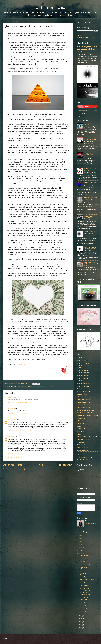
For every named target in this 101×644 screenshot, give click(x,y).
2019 (81, 544)
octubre (83, 562)
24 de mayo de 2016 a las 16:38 (18, 402)
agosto (83, 568)
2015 (81, 616)
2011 (81, 628)
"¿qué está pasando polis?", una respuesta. (89, 594)
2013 (81, 622)
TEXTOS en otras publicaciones (87, 453)
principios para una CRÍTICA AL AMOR (89, 598)
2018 (81, 547)
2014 (81, 619)
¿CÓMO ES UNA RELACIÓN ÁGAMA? (90, 154)
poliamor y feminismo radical (91, 183)
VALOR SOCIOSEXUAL (46, 386)
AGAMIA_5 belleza (82, 375)
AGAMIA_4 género (82, 373)
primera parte (20, 364)
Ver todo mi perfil (91, 524)
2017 (81, 550)
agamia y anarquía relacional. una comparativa (90, 233)
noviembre (84, 559)
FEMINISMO (81, 423)
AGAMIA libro (81, 360)
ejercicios (80, 418)
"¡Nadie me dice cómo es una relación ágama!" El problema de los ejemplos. (91, 217)
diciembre (84, 556)
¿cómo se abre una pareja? (89, 579)
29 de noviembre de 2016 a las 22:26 (19, 430)
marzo (83, 606)
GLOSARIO (80, 429)
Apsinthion (12, 408)
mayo (82, 577)
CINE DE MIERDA (82, 397)
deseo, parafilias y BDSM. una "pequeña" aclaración (91, 264)
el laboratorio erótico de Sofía (86, 421)
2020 (81, 541)
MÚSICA (79, 434)
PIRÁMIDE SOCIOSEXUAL (84, 439)
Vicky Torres (12, 420)
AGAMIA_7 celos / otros (84, 383)
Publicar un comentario (14, 457)
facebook (82, 22)
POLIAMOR (80, 442)
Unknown (11, 437)
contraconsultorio (83, 402)
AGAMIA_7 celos (82, 381)
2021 (81, 538)
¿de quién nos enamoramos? (85, 589)
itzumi (10, 397)
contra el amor (50, 7)
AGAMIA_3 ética (82, 370)
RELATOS (80, 445)
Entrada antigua (66, 465)
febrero (83, 609)
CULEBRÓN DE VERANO (84, 410)
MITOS (79, 431)
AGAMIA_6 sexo (82, 378)
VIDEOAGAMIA (81, 460)
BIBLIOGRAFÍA (81, 394)
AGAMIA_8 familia (82, 386)
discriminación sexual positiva (86, 415)
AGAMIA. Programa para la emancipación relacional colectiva (87, 49)
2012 (81, 625)
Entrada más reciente (12, 465)
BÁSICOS (79, 389)
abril (82, 603)
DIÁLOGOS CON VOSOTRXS (85, 413)
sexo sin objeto (82, 447)
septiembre (84, 565)
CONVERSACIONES (83, 407)
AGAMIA (86, 124)
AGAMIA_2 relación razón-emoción (85, 367)
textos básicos (81, 450)
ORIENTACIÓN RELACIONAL (30, 386)
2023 (81, 535)
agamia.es (80, 35)
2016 (81, 553)
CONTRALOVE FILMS (83, 405)
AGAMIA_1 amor (16, 386)
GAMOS (79, 426)
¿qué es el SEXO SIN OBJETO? (90, 169)
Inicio (41, 465)
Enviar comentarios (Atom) (20, 469)
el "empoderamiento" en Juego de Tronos (91, 139)
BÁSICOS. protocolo (83, 391)
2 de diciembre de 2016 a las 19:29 (19, 453)
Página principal (78, 22)
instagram (89, 22)
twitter (86, 22)
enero (82, 612)
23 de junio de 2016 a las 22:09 (18, 414)
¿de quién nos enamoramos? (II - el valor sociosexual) (89, 584)
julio (82, 571)
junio (82, 574)
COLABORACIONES (83, 399)
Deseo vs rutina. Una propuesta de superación (90, 199)
